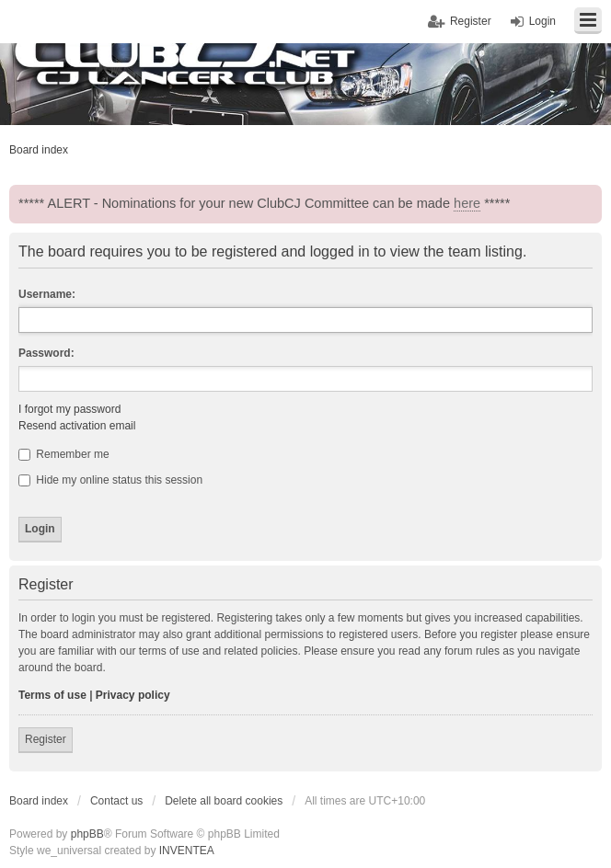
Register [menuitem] (471, 21)
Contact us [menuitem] (116, 801)
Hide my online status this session (110, 480)
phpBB (87, 834)
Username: (47, 294)
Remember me (64, 454)
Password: (46, 353)
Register (46, 739)
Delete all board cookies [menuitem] (224, 801)
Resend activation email (77, 426)
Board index (39, 801)
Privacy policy (133, 695)
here (467, 203)
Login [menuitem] (542, 21)
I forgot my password (69, 409)
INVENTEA (187, 851)
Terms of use (52, 695)
